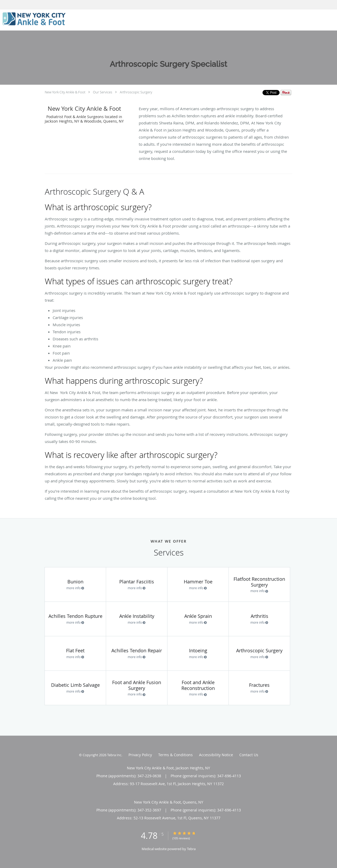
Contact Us (249, 755)
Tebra (191, 849)
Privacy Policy (140, 755)
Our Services (103, 92)
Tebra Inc (114, 755)
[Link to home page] (33, 19)
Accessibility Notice (216, 755)
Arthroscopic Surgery (136, 92)
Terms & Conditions (175, 755)
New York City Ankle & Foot (65, 92)
